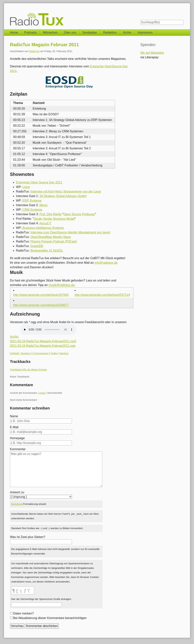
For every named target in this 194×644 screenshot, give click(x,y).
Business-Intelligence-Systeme (43, 228)
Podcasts (30, 32)
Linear (42, 393)
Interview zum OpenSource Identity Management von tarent (70, 232)
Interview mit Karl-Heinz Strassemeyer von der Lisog (66, 191)
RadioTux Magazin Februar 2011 (44, 45)
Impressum (145, 32)
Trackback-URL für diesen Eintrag (28, 370)
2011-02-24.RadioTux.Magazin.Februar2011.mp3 (43, 341)
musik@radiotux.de (61, 285)
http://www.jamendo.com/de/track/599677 (41, 305)
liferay (44, 205)
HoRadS (15, 353)
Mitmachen (50, 32)
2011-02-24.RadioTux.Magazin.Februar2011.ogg (43, 346)
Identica (64, 353)
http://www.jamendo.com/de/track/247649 (41, 295)
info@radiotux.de (106, 263)
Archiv (127, 32)
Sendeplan (90, 32)
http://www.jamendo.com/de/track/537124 (102, 295)
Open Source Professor (79, 214)
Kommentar (18, 449)
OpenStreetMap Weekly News (51, 237)
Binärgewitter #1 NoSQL (47, 251)
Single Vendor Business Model (54, 219)
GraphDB (37, 246)
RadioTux (34, 51)
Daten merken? (24, 613)
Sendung (26, 353)
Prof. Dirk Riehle (50, 214)
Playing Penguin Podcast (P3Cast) (54, 241)
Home (14, 32)
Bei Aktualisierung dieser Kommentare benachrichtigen (50, 618)
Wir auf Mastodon (152, 53)
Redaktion (110, 32)
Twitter (54, 353)
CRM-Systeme (32, 210)
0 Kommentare (41, 353)
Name (14, 416)
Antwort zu (17, 492)
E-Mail (14, 427)
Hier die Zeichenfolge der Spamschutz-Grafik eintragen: (41, 599)
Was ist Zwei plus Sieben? (28, 537)
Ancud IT (45, 223)
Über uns (70, 32)
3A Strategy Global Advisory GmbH (63, 196)
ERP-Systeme (32, 201)
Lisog (26, 187)
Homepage (17, 438)
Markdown (17, 504)
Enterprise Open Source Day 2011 (39, 182)
